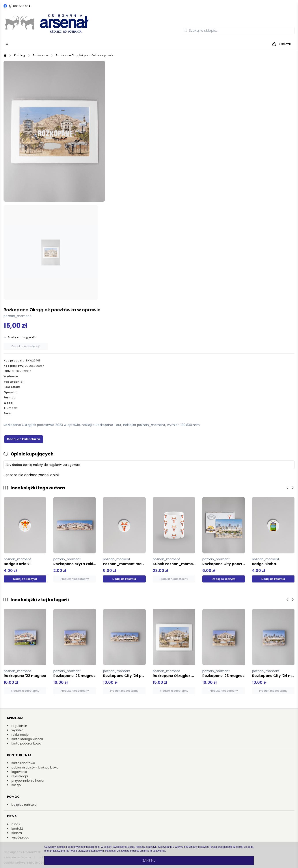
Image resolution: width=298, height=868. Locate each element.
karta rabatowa (23, 763)
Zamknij (149, 860)
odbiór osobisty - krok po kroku (35, 767)
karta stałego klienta (27, 739)
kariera (17, 833)
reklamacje (20, 735)
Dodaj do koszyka (25, 579)
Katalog (20, 55)
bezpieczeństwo (24, 805)
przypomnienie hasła (28, 781)
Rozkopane (40, 55)
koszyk (16, 785)
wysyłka (17, 730)
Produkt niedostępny (26, 346)
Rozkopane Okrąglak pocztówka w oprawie (84, 55)
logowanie (19, 772)
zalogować (72, 465)
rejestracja (20, 776)
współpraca (20, 837)
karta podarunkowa (26, 743)
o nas (16, 824)
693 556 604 (22, 6)
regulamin (19, 726)
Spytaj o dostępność (22, 337)
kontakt (17, 829)
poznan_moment (17, 316)
